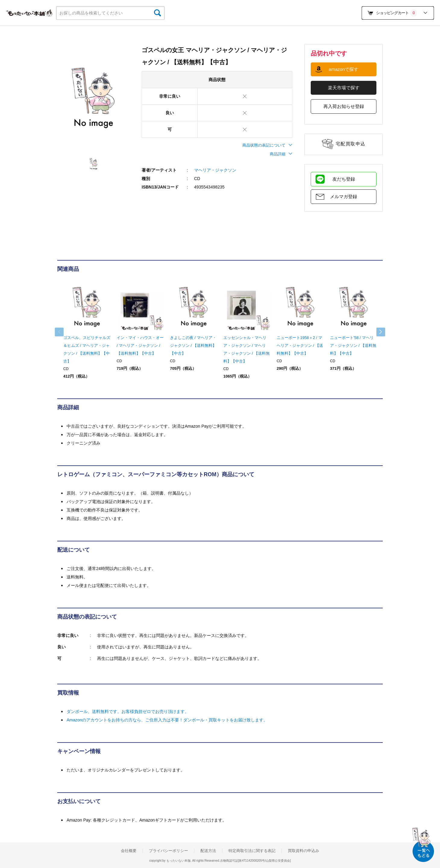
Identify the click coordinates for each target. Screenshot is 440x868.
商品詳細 (281, 154)
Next (377, 332)
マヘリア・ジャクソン (215, 170)
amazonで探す (344, 69)
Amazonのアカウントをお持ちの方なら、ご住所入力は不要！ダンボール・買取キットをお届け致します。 (167, 720)
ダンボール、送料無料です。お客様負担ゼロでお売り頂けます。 (128, 711)
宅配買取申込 (351, 144)
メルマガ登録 (344, 196)
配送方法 (208, 851)
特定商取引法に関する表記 (252, 851)
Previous (63, 332)
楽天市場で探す (344, 88)
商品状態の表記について (267, 145)
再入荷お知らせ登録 (344, 106)
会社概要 (129, 851)
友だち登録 (344, 179)
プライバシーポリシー (168, 851)
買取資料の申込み (303, 851)
